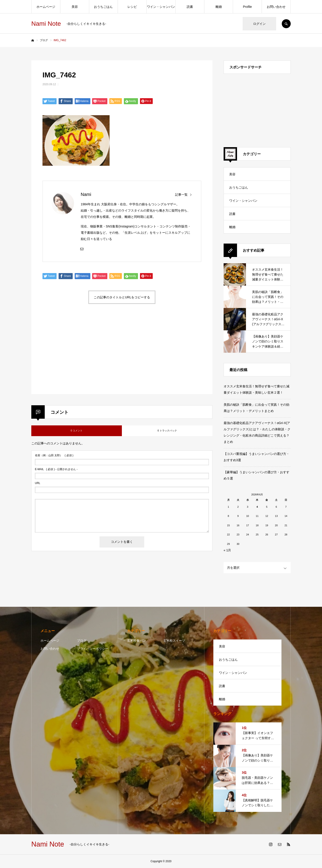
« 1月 (227, 550)
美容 (75, 7)
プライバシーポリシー (93, 649)
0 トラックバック (167, 431)
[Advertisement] (81, 354)
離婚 (219, 7)
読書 (190, 7)
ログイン (259, 24)
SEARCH (286, 24)
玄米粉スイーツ (174, 641)
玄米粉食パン (136, 641)
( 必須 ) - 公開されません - (56, 469)
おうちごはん (103, 7)
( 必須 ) (54, 455)
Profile (248, 7)
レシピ (132, 7)
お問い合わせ (276, 7)
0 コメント (77, 431)
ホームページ (46, 7)
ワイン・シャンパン (161, 7)
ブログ (82, 641)
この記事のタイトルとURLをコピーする (122, 297)
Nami (86, 194)
